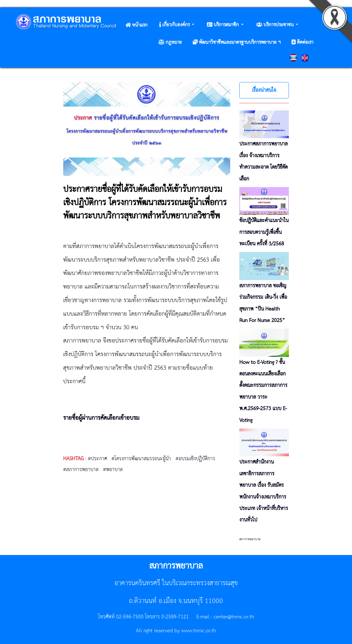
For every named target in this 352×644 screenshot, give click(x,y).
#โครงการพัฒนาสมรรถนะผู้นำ (141, 459)
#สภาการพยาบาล (81, 470)
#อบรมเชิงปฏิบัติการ (195, 459)
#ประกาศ (97, 459)
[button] (177, 25)
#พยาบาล (113, 470)
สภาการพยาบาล (250, 539)
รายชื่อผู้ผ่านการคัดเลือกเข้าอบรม (101, 418)
